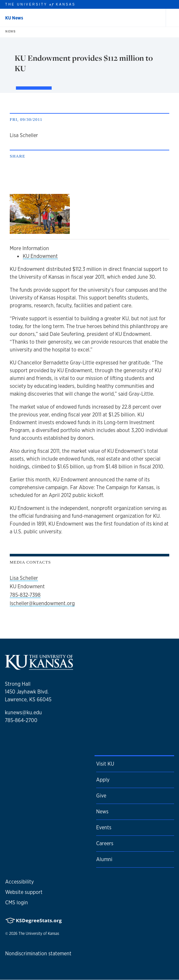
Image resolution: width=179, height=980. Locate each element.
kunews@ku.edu (23, 713)
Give (101, 796)
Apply (103, 780)
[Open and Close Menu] (173, 18)
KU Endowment (40, 256)
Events (104, 827)
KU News (14, 18)
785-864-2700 (21, 720)
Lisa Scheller (24, 578)
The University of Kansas (39, 934)
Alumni (104, 859)
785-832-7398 (25, 595)
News (9, 31)
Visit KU (105, 764)
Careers (105, 843)
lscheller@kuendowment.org (42, 603)
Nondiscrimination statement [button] (38, 954)
